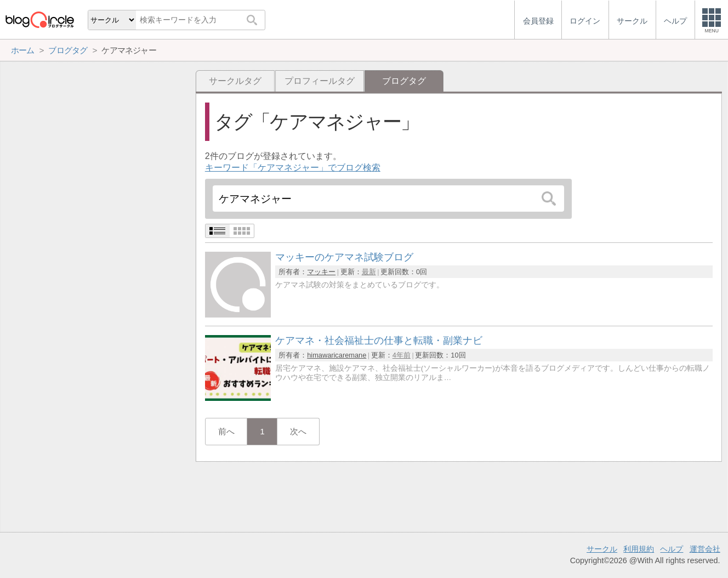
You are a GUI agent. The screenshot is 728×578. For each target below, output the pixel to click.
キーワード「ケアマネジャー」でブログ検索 (293, 168)
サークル (602, 549)
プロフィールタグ (320, 81)
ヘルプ (672, 549)
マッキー (321, 272)
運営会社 (705, 549)
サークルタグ (235, 81)
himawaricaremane (337, 355)
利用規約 (639, 549)
